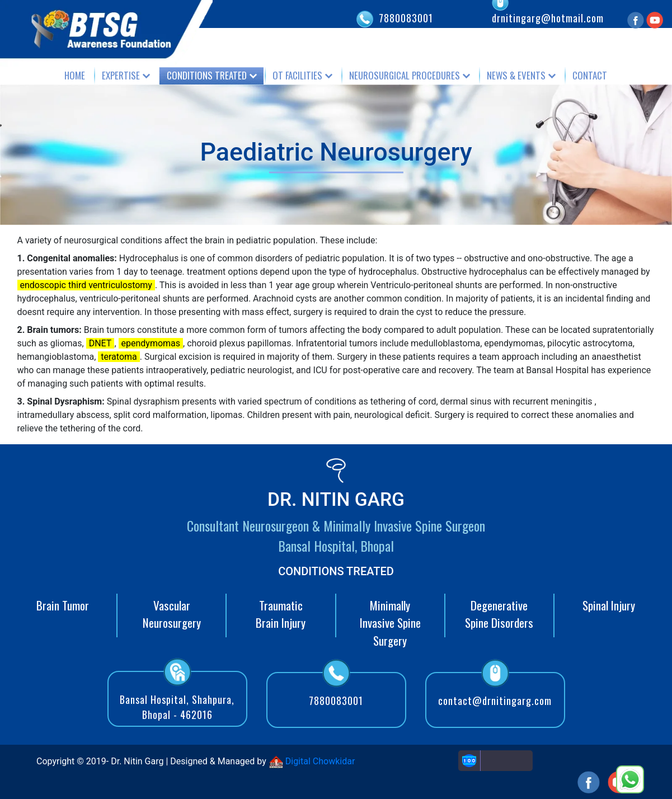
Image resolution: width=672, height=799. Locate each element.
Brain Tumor (63, 605)
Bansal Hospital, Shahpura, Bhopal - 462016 (177, 707)
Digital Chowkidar (312, 761)
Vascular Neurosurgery (172, 614)
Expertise (121, 75)
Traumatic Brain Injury (281, 614)
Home (75, 75)
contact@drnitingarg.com (495, 701)
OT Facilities (297, 75)
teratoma (119, 357)
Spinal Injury (609, 605)
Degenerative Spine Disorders (499, 614)
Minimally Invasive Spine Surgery (390, 623)
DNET (100, 343)
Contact (590, 75)
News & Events (516, 75)
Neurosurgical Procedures (405, 75)
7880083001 (406, 18)
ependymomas (151, 343)
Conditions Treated (207, 75)
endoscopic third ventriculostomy (86, 285)
